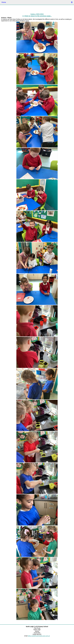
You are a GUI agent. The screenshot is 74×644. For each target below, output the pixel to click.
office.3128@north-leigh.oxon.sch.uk (39, 636)
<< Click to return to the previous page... (37, 16)
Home (4, 2)
